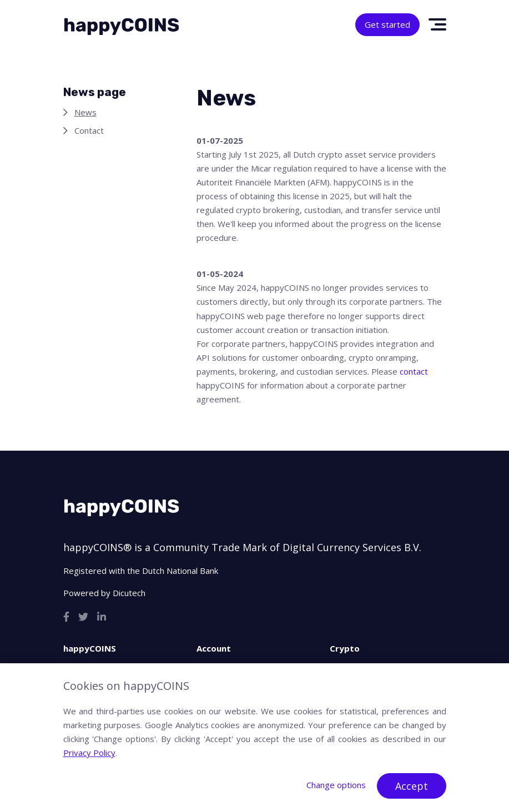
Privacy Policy (89, 753)
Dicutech (129, 593)
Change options (336, 785)
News (85, 112)
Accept (412, 786)
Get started (387, 24)
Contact (89, 130)
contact (414, 371)
